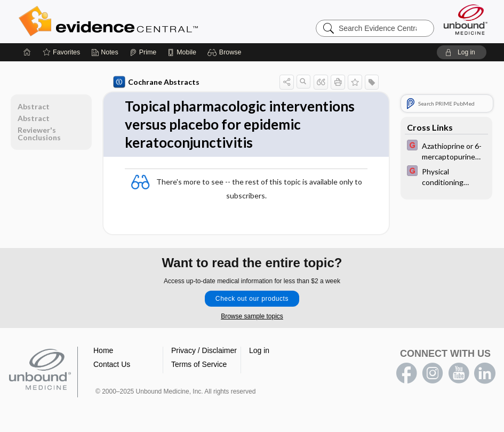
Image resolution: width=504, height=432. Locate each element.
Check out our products (252, 299)
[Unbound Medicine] (466, 19)
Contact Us (112, 364)
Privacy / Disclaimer (204, 350)
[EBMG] (446, 150)
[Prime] (143, 52)
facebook (406, 373)
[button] (226, 52)
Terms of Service (199, 364)
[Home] (27, 52)
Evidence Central (151, 21)
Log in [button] (259, 350)
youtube (459, 373)
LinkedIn (485, 373)
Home (103, 350)
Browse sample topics (252, 316)
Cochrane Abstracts (156, 82)
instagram (433, 373)
